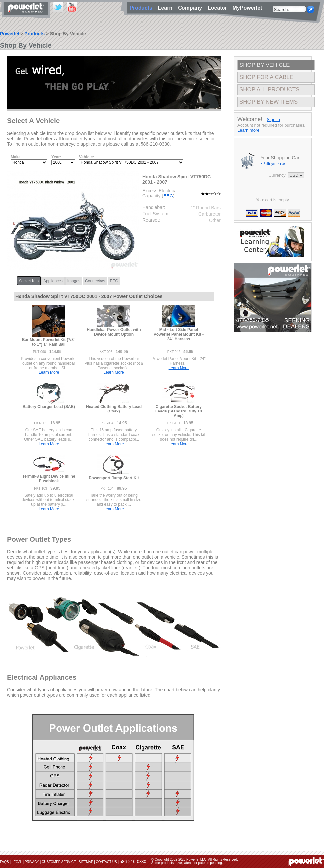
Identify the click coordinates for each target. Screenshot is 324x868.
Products (35, 34)
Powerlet (10, 34)
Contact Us (106, 862)
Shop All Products (269, 89)
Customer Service (59, 862)
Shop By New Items (268, 102)
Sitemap (86, 862)
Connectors (95, 281)
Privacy (32, 862)
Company (191, 8)
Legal (17, 862)
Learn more (248, 130)
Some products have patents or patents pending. (187, 863)
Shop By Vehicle (264, 65)
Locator (219, 8)
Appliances (53, 281)
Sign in (273, 120)
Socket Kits (29, 281)
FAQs (4, 862)
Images (74, 281)
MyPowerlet (247, 8)
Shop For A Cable (266, 77)
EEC (168, 196)
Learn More (49, 372)
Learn (167, 8)
